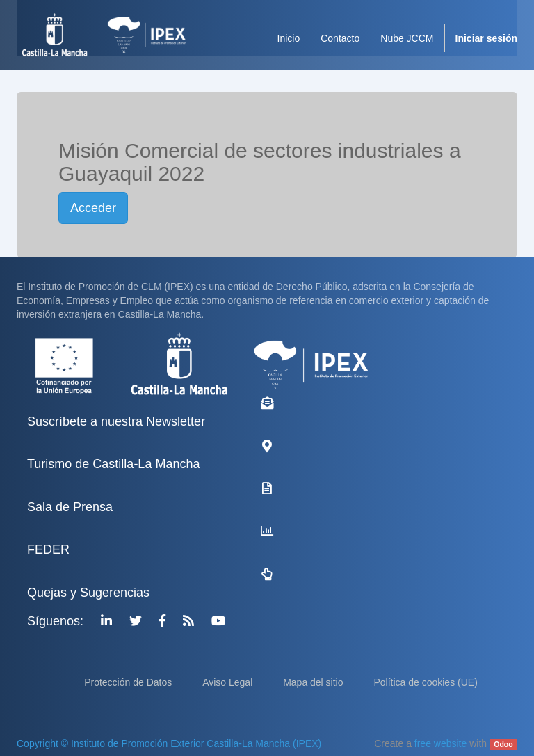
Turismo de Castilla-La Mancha (113, 464)
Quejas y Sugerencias (88, 593)
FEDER (48, 549)
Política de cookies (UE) (425, 682)
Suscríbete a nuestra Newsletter (116, 421)
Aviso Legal (229, 682)
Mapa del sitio (314, 682)
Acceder (93, 208)
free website (440, 743)
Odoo (503, 744)
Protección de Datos (129, 682)
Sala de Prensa (70, 507)
